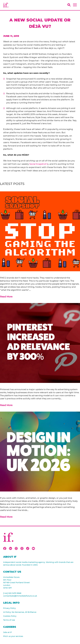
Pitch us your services (13, 636)
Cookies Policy (10, 616)
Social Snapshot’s (39, 164)
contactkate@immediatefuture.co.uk (20, 596)
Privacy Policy (9, 608)
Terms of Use (9, 620)
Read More (6, 297)
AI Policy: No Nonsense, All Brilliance (20, 612)
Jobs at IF (8, 632)
